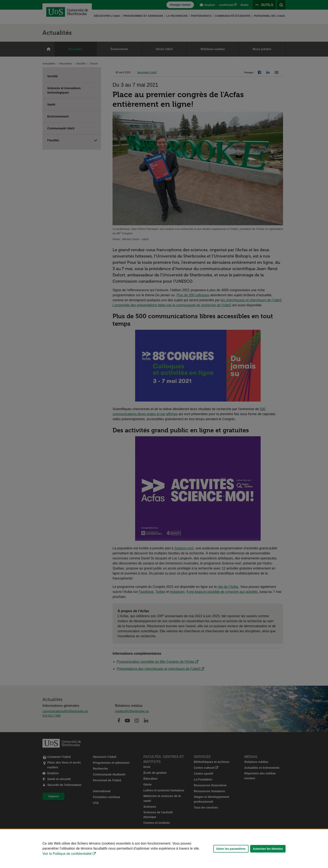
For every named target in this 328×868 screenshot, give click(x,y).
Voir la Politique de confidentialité (67, 854)
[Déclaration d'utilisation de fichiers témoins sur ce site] (164, 849)
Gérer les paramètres (231, 849)
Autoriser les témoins (268, 849)
